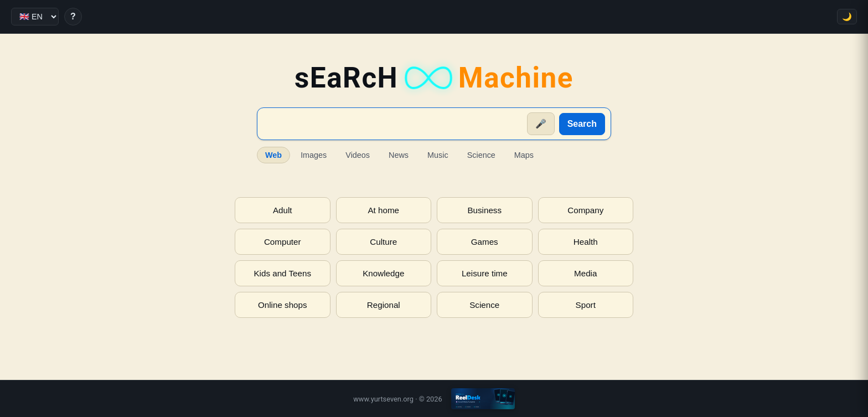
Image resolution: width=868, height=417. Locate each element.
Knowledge (383, 273)
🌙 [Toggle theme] (847, 17)
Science (481, 155)
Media (585, 273)
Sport (586, 305)
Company (585, 210)
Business (484, 210)
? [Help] (73, 16)
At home (383, 210)
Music (438, 155)
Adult (283, 210)
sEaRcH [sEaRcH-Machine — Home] (434, 78)
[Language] (35, 17)
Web (273, 155)
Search (582, 124)
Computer (283, 242)
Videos (358, 155)
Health (586, 242)
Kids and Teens (282, 273)
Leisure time (485, 273)
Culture (383, 242)
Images (314, 155)
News (399, 155)
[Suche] (393, 124)
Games (485, 242)
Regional (384, 305)
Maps (524, 155)
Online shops (283, 305)
